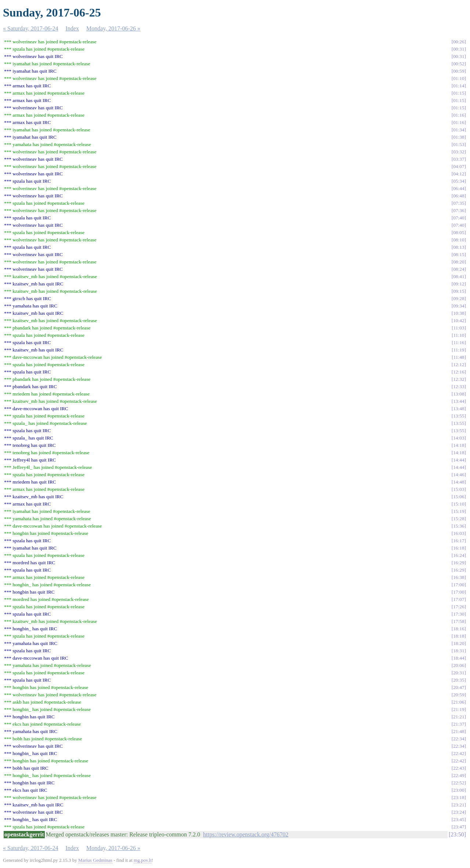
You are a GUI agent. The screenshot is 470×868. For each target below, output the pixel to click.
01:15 (459, 93)
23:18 (459, 797)
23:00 (459, 790)
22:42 (459, 753)
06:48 (459, 196)
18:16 (459, 629)
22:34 (459, 739)
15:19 (459, 511)
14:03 (459, 438)
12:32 (459, 379)
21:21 (459, 717)
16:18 (459, 548)
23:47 (459, 827)
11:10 (459, 335)
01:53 (459, 144)
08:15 (459, 254)
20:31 (459, 673)
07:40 (459, 218)
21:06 (459, 702)
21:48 (459, 731)
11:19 (459, 350)
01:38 (459, 137)
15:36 (459, 526)
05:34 (459, 181)
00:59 (459, 71)
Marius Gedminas (95, 860)
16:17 (459, 541)
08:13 (459, 247)
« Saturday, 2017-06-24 (31, 28)
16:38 (459, 577)
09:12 (459, 284)
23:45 (459, 819)
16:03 (459, 533)
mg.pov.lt (143, 860)
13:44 (459, 401)
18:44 (459, 658)
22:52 (459, 783)
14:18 (459, 445)
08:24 (459, 269)
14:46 (459, 475)
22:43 (459, 768)
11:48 (459, 357)
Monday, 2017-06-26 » (113, 28)
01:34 (459, 130)
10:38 (459, 313)
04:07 (459, 166)
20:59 (459, 695)
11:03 (459, 328)
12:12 (459, 364)
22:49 (459, 775)
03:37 (459, 159)
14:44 (459, 460)
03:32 (459, 152)
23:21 (459, 805)
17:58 (459, 621)
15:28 (459, 519)
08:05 (459, 232)
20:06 (459, 665)
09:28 (459, 298)
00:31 (459, 49)
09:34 (459, 306)
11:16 (459, 342)
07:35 (459, 203)
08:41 (459, 276)
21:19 (459, 709)
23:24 (459, 812)
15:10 (459, 504)
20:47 (459, 687)
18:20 (459, 643)
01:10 (459, 78)
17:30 (459, 614)
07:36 (459, 210)
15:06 (459, 497)
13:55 (459, 416)
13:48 (459, 409)
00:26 (459, 42)
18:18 (459, 636)
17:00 (459, 585)
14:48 (459, 482)
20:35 (459, 680)
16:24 (459, 555)
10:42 (459, 320)
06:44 (459, 188)
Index (72, 28)
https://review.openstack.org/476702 (246, 834)
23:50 (457, 834)
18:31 (459, 651)
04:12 (459, 174)
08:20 (459, 262)
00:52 (459, 64)
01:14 (459, 86)
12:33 (459, 386)
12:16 (459, 372)
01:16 (459, 115)
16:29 (459, 563)
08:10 (459, 240)
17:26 (459, 607)
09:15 (459, 291)
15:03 (459, 489)
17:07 (459, 599)
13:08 (459, 394)
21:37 (459, 724)
